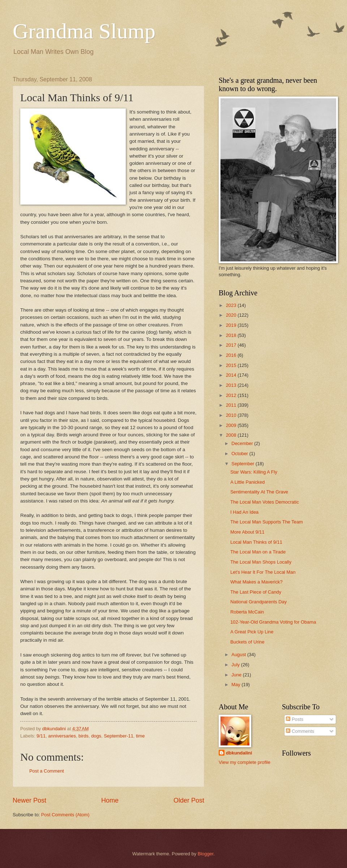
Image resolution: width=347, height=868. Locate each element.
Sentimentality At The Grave (259, 492)
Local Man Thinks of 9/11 (256, 542)
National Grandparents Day (258, 602)
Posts (295, 719)
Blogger (206, 854)
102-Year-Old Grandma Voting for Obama (273, 622)
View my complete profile (245, 762)
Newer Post (29, 800)
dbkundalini (239, 753)
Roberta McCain (247, 612)
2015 (232, 365)
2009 (232, 425)
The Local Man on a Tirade (258, 552)
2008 (232, 435)
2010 (232, 415)
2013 (232, 385)
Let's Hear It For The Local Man (263, 572)
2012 (232, 395)
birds (83, 736)
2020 (232, 315)
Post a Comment (47, 771)
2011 (232, 405)
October (240, 454)
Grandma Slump (84, 31)
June (237, 675)
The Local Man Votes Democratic (265, 502)
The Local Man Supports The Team (267, 522)
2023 (232, 305)
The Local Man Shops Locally (261, 562)
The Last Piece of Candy (256, 592)
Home (110, 800)
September (243, 464)
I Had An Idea (244, 512)
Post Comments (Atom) (65, 815)
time (140, 736)
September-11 (119, 736)
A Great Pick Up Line (252, 632)
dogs (96, 736)
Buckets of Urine (247, 642)
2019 (232, 325)
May (236, 685)
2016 (232, 355)
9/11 (41, 736)
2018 (232, 335)
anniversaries (62, 736)
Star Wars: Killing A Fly (254, 472)
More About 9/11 (247, 532)
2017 (232, 345)
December (243, 443)
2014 (232, 375)
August (239, 655)
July (236, 665)
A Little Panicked (247, 482)
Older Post (189, 800)
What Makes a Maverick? (256, 582)
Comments (300, 731)
